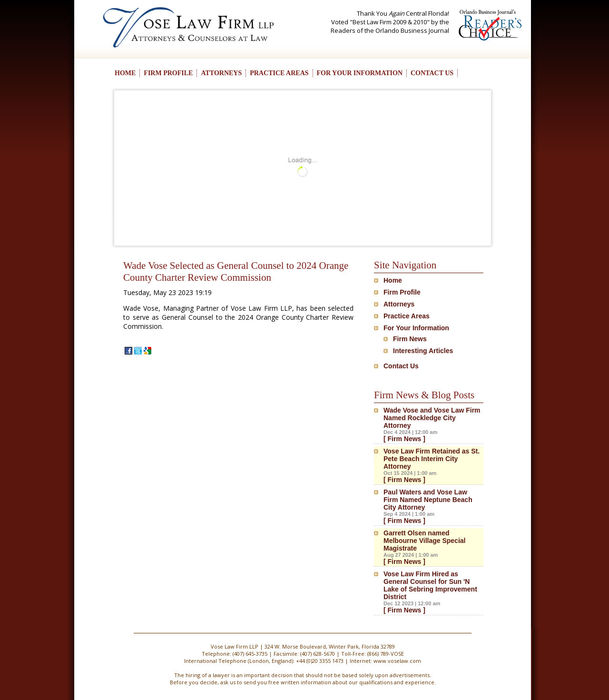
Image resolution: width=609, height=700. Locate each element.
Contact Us (401, 366)
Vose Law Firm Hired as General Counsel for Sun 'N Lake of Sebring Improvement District (430, 585)
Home (393, 280)
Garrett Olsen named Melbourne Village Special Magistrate (424, 541)
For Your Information (416, 328)
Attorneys (399, 304)
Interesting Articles (423, 351)
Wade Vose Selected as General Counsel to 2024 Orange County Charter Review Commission (236, 271)
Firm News (410, 339)
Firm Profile (402, 292)
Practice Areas (407, 316)
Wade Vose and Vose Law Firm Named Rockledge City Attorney (432, 418)
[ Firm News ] (404, 439)
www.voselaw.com (397, 661)
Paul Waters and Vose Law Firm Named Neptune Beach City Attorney (428, 500)
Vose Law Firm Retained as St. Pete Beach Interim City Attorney (432, 459)
